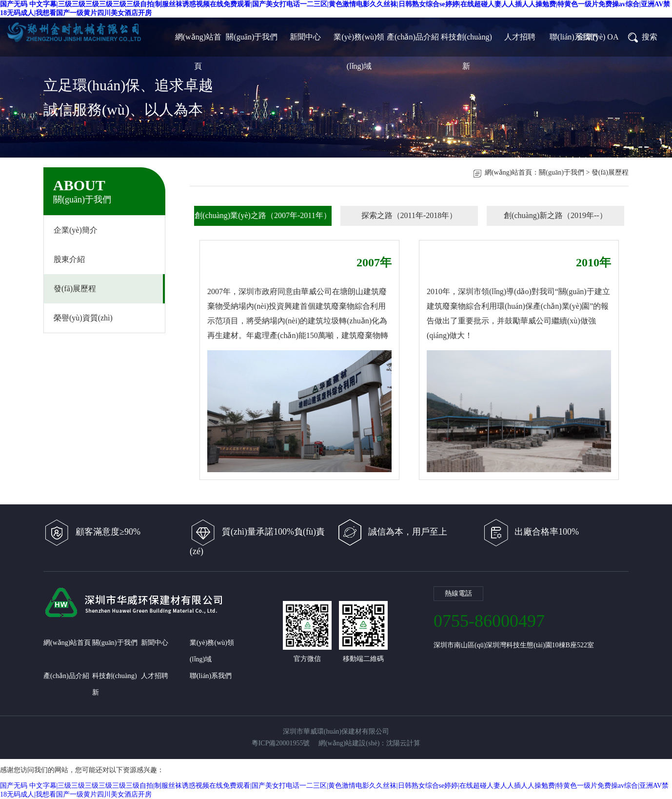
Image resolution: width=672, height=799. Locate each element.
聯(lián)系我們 (574, 37)
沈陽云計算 (403, 743)
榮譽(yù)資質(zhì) (83, 318)
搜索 (642, 37)
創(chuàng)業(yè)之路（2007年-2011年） (263, 215)
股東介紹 (69, 259)
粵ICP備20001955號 (281, 743)
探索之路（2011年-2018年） (409, 215)
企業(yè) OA (598, 37)
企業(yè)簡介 (76, 230)
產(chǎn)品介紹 (413, 37)
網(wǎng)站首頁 (198, 42)
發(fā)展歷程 (75, 289)
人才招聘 (520, 37)
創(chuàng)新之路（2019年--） (555, 215)
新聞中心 (305, 37)
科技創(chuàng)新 (466, 42)
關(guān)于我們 (252, 37)
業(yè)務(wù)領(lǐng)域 (359, 42)
